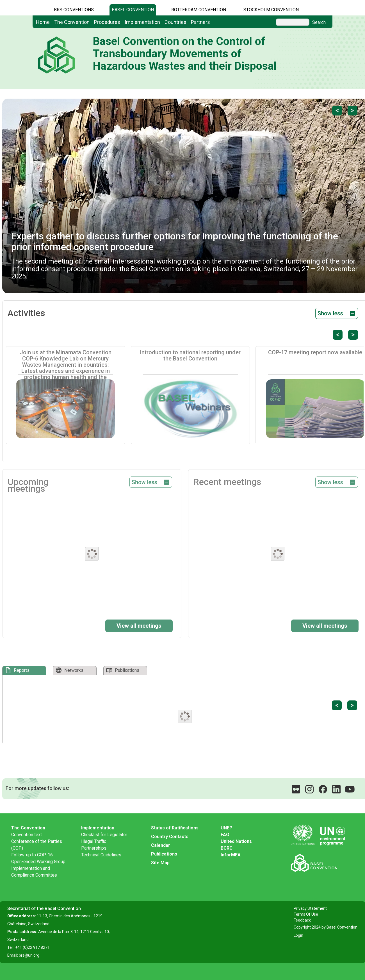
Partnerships (94, 848)
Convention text (27, 835)
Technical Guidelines (101, 855)
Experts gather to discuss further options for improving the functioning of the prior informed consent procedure (175, 241)
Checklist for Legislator (104, 835)
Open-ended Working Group (38, 862)
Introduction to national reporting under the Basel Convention (190, 355)
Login (298, 935)
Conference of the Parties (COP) (37, 845)
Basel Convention (133, 10)
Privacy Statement (310, 908)
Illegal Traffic (94, 841)
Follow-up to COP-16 (32, 855)
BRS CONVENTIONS (74, 10)
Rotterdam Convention (199, 10)
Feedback (302, 920)
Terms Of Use (306, 914)
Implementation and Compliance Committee (34, 872)
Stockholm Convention (271, 10)
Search (319, 22)
